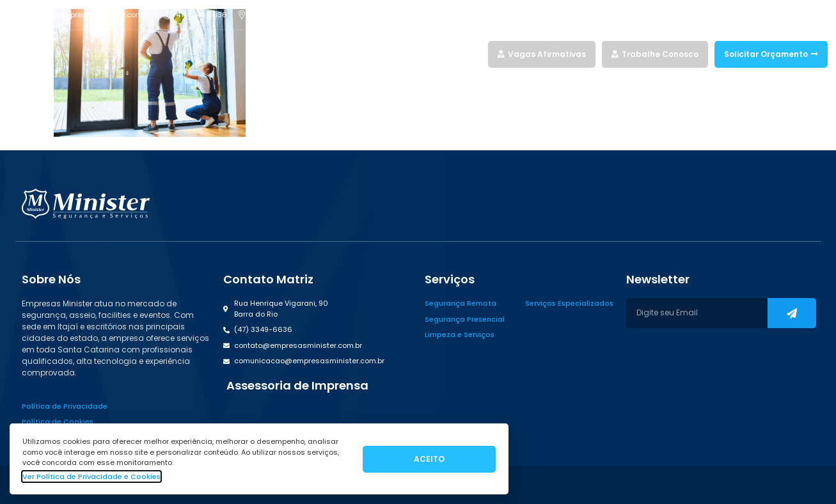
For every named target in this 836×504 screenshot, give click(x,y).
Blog (473, 54)
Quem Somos (427, 54)
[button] (296, 386)
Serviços (369, 54)
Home (326, 54)
